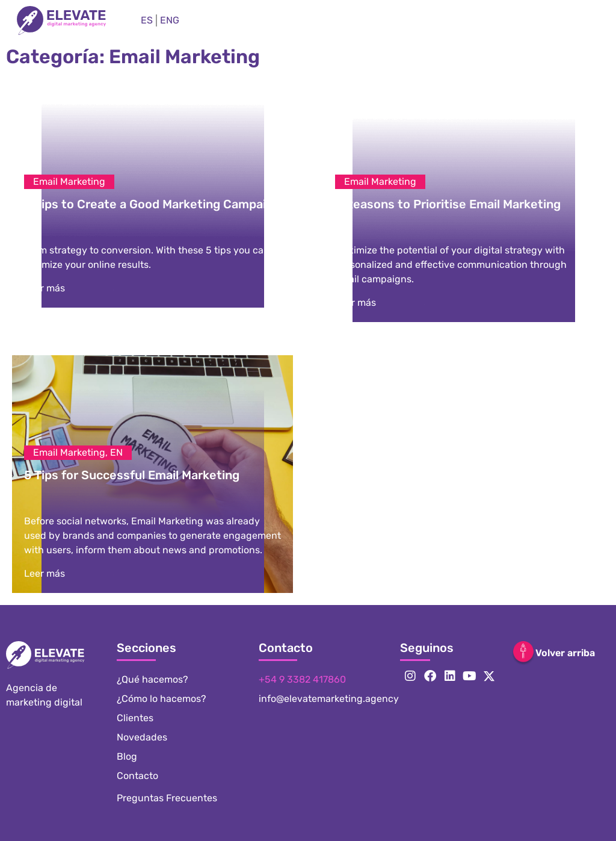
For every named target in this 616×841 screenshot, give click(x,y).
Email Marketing (69, 182)
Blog (127, 756)
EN (116, 452)
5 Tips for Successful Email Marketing (132, 475)
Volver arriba (565, 653)
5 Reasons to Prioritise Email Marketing (448, 204)
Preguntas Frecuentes (167, 798)
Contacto (137, 776)
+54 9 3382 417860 (302, 679)
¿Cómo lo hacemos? (162, 699)
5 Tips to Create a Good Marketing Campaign (152, 204)
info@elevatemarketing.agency (329, 699)
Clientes (135, 718)
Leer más (45, 288)
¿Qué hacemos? (152, 679)
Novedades (142, 737)
